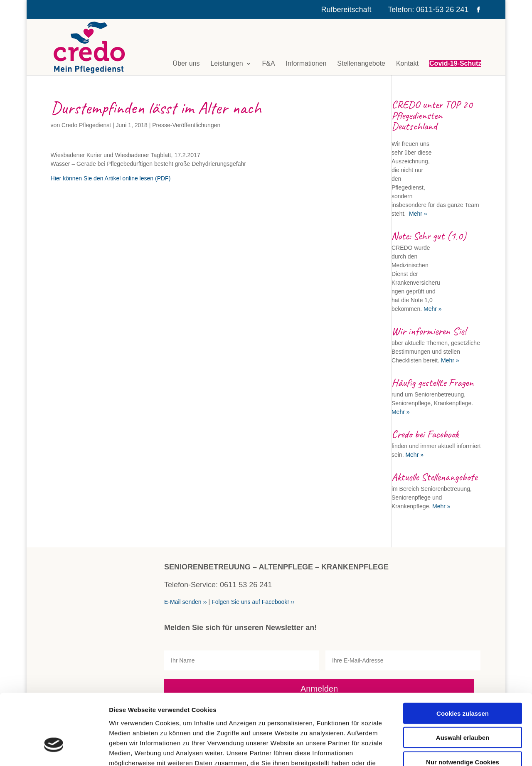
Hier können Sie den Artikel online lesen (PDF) (111, 178)
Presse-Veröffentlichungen (186, 125)
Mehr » (417, 214)
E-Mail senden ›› (186, 602)
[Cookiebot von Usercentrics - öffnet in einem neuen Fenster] (54, 750)
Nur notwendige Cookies (463, 705)
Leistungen (227, 64)
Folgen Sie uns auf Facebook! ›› (253, 602)
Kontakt (407, 64)
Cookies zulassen (463, 656)
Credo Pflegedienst (86, 125)
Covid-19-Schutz (455, 64)
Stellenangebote (361, 64)
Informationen (306, 64)
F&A (269, 64)
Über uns (186, 64)
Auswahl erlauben (463, 681)
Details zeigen (442, 750)
